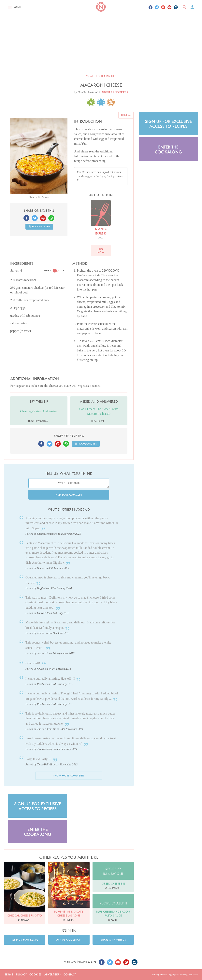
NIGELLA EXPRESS (115, 92)
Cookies (35, 974)
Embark (163, 974)
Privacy (21, 974)
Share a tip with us (113, 940)
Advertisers (52, 974)
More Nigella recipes (101, 76)
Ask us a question (69, 940)
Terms (9, 974)
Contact (70, 974)
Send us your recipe (25, 940)
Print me (126, 115)
